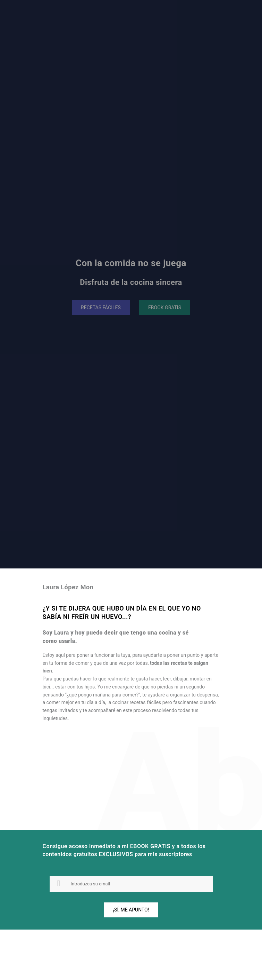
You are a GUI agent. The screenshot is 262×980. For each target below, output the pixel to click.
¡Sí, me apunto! (131, 910)
